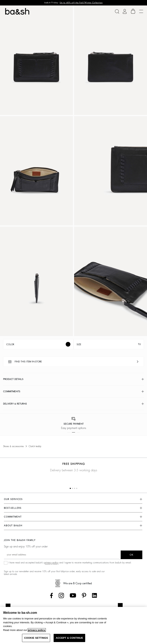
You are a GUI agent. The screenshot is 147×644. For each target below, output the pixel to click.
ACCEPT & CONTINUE (69, 638)
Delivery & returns (15, 404)
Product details (13, 379)
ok (132, 555)
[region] (73, 625)
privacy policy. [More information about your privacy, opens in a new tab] (37, 630)
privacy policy (51, 563)
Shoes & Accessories (13, 446)
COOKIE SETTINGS (36, 638)
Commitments (12, 391)
